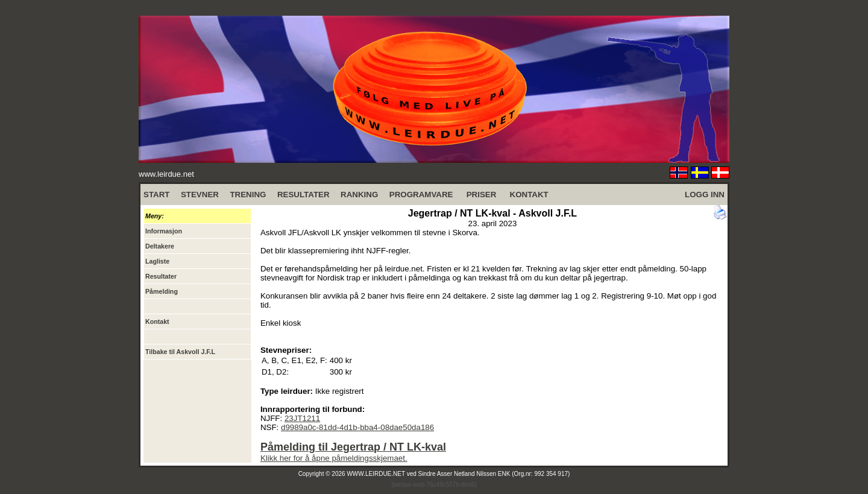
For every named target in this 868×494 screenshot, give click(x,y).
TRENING (248, 195)
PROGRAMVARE (421, 195)
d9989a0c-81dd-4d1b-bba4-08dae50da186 (357, 427)
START (156, 195)
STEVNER (200, 195)
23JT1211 (302, 418)
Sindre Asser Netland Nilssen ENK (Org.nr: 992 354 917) (494, 474)
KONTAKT (529, 195)
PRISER (482, 195)
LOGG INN (705, 195)
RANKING (359, 195)
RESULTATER (303, 195)
